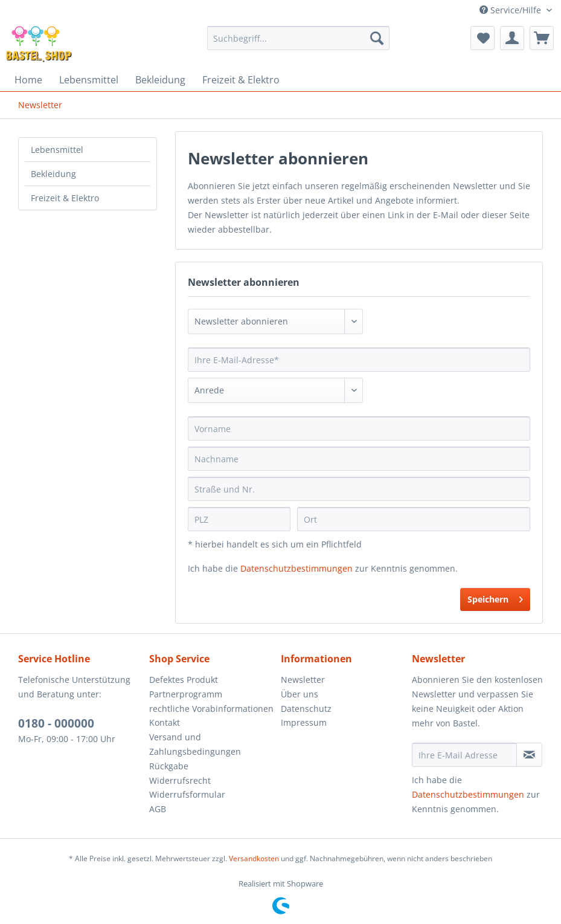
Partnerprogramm (186, 694)
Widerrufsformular (187, 794)
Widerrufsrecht (180, 780)
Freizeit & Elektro (65, 198)
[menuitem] (298, 38)
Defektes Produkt (184, 680)
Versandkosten (254, 858)
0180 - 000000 (56, 723)
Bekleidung (53, 174)
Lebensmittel (57, 150)
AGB (158, 809)
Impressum (304, 722)
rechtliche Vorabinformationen (211, 709)
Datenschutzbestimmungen (297, 568)
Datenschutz (306, 709)
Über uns (300, 694)
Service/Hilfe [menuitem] (511, 10)
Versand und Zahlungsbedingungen (195, 744)
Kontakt (165, 722)
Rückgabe (169, 766)
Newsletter (303, 680)
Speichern (495, 597)
